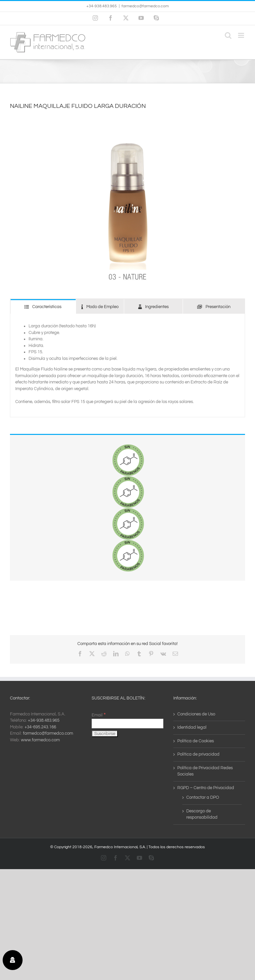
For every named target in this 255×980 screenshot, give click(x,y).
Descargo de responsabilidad (202, 814)
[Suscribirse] (105, 734)
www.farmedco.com (40, 740)
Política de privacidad (198, 754)
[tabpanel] (127, 366)
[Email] (127, 724)
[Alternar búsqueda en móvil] (228, 35)
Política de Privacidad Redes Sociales (205, 771)
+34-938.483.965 (44, 720)
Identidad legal (192, 727)
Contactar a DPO (203, 797)
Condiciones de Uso (196, 714)
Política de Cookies (196, 741)
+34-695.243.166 (40, 727)
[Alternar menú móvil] (242, 35)
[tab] (43, 307)
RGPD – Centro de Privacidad (206, 788)
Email (99, 715)
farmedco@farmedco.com (145, 6)
